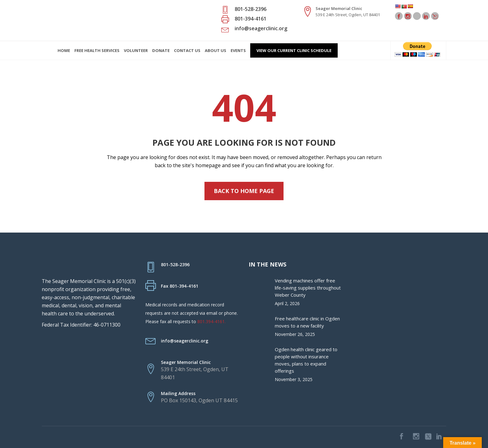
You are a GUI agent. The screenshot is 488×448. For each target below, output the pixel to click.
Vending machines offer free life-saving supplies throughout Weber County (308, 288)
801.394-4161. (211, 321)
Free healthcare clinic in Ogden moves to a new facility (307, 322)
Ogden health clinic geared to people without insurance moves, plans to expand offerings (306, 360)
